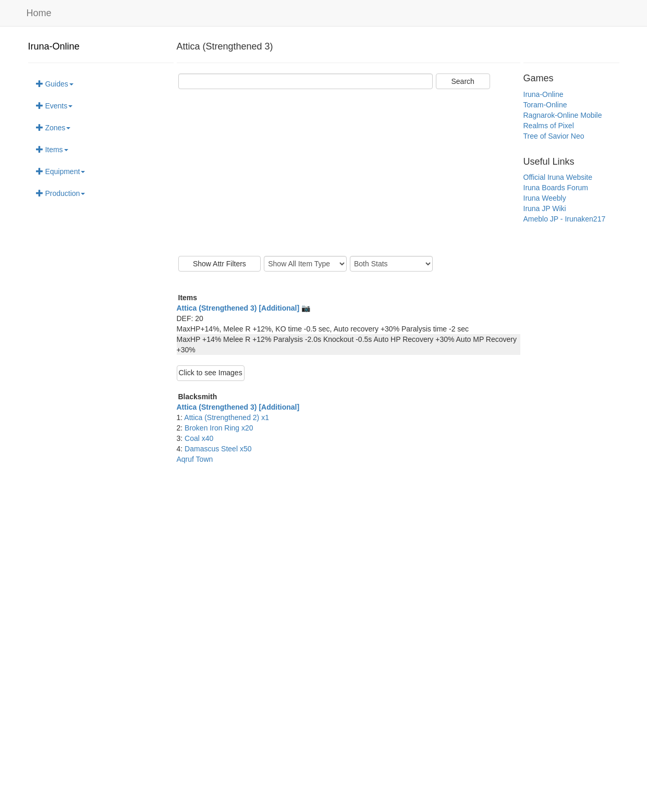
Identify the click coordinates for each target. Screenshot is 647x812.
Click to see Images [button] (211, 373)
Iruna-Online (54, 46)
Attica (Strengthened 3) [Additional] (238, 407)
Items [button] (52, 150)
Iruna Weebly (545, 198)
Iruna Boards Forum (556, 188)
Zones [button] (53, 128)
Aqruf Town (195, 459)
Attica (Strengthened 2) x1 (227, 417)
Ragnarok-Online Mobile (563, 115)
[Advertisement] (349, 173)
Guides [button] (55, 84)
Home (39, 13)
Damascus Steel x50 (218, 449)
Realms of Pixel (549, 126)
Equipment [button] (61, 171)
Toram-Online (545, 105)
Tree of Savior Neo (554, 136)
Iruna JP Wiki (545, 208)
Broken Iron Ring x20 (219, 428)
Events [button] (54, 106)
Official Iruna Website (558, 177)
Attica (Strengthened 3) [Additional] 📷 (244, 308)
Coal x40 (199, 438)
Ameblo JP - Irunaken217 (565, 219)
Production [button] (61, 193)
